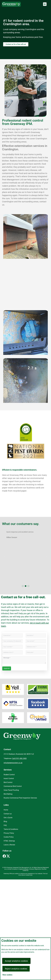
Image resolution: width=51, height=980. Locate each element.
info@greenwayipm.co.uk (13, 763)
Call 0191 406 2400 (19, 758)
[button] (45, 4)
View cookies (7, 975)
